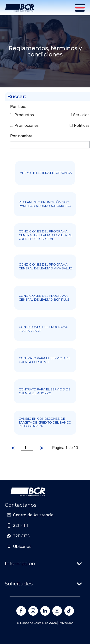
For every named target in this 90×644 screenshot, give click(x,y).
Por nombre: (22, 136)
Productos (24, 115)
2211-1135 (21, 536)
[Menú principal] (80, 8)
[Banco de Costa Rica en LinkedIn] (45, 611)
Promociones (27, 125)
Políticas (82, 125)
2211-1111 (20, 526)
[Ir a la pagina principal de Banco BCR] (28, 492)
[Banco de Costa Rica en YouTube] (57, 611)
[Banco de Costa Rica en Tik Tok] (69, 611)
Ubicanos (22, 547)
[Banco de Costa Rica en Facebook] (21, 611)
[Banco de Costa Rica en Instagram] (33, 611)
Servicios (81, 115)
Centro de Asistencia (33, 515)
